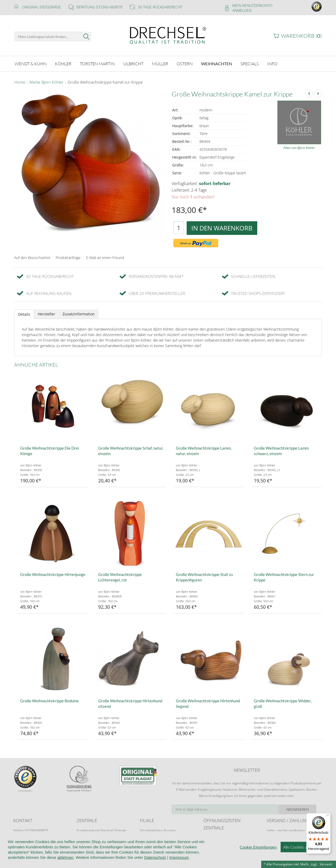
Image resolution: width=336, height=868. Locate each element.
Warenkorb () (301, 36)
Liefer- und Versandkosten (286, 830)
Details (24, 314)
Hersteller (46, 314)
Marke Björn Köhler (46, 82)
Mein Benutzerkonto (252, 5)
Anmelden (242, 10)
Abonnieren (303, 809)
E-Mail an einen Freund (105, 258)
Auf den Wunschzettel (32, 258)
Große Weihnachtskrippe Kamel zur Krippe (105, 82)
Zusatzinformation (79, 314)
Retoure (272, 835)
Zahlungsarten (277, 840)
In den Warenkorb (222, 228)
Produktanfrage (68, 258)
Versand (326, 864)
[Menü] (328, 816)
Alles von (299, 148)
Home (20, 82)
